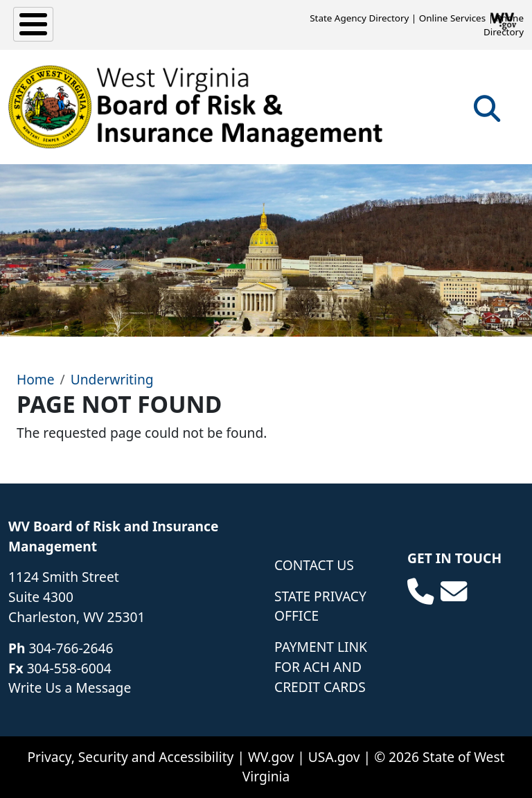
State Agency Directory (359, 18)
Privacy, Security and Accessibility (130, 757)
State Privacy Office (320, 606)
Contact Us (314, 565)
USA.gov (334, 757)
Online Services (452, 18)
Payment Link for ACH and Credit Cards (321, 667)
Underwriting (112, 379)
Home (36, 379)
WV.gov (271, 757)
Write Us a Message (70, 688)
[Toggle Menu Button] (33, 24)
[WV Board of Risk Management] (196, 107)
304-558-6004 (69, 668)
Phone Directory (504, 25)
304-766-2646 (71, 648)
